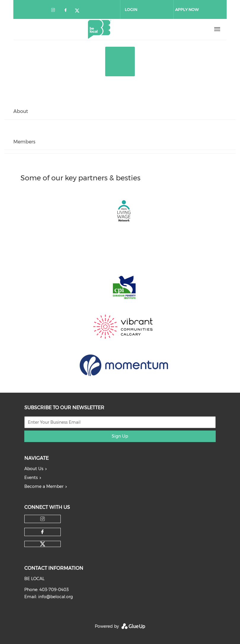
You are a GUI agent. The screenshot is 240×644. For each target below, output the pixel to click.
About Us (34, 469)
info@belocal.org (56, 597)
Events (31, 478)
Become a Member (44, 486)
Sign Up (120, 436)
